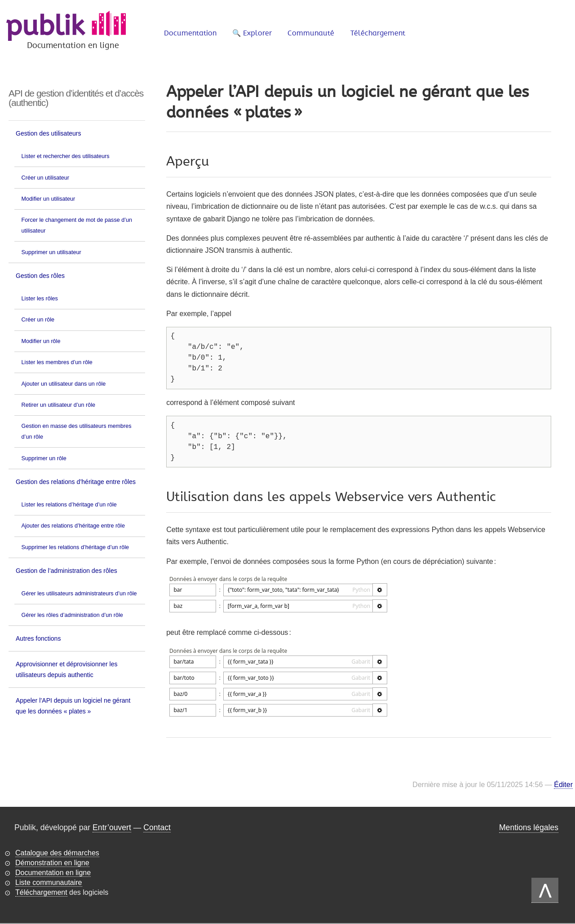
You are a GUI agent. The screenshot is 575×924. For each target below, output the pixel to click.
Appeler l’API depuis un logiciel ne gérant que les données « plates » (73, 706)
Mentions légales (529, 827)
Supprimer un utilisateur (51, 252)
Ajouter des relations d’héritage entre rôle (73, 526)
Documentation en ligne (53, 873)
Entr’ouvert (112, 827)
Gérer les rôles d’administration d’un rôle (72, 615)
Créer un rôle (38, 320)
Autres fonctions (38, 638)
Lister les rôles (40, 299)
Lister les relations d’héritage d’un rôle (69, 505)
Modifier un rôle (41, 341)
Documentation (190, 33)
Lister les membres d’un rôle (57, 362)
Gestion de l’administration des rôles (66, 571)
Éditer (563, 785)
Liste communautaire (49, 882)
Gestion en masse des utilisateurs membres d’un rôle (77, 431)
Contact (157, 827)
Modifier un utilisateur (49, 199)
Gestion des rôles (40, 276)
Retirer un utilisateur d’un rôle (59, 405)
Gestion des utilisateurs (49, 133)
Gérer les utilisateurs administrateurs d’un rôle (79, 594)
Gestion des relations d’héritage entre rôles (76, 482)
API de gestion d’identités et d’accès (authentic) (76, 98)
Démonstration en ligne (52, 863)
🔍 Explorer (252, 33)
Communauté (311, 33)
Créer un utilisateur (45, 178)
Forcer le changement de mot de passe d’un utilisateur (77, 225)
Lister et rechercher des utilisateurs (66, 156)
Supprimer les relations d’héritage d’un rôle (75, 547)
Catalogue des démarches (57, 853)
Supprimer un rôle (44, 458)
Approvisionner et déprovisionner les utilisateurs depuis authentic (66, 669)
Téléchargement (378, 33)
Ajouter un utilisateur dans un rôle (64, 384)
